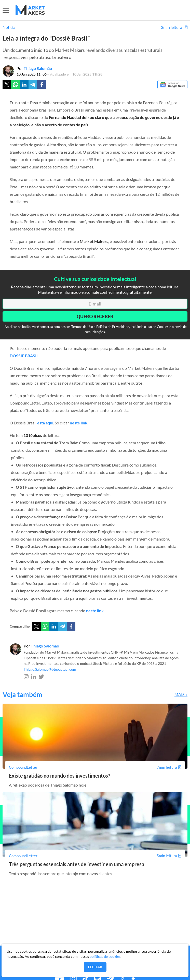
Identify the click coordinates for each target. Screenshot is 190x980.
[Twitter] (7, 84)
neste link (79, 423)
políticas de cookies (105, 956)
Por (34, 68)
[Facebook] (42, 84)
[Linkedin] (24, 84)
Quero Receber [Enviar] (95, 316)
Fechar (95, 967)
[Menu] (9, 10)
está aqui (45, 423)
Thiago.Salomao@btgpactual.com (50, 669)
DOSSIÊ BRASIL (24, 356)
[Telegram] (33, 84)
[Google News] (172, 85)
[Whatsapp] (16, 84)
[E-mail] (95, 304)
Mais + (181, 694)
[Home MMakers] (30, 10)
